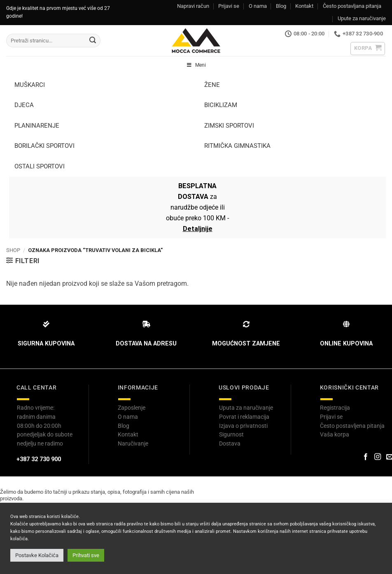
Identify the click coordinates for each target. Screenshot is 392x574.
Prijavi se (229, 6)
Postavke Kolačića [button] (37, 555)
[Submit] (93, 41)
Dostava (230, 443)
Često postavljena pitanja (352, 426)
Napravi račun (193, 6)
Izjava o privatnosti (243, 426)
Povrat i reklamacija (244, 417)
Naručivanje (133, 443)
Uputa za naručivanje (246, 408)
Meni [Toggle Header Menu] (196, 65)
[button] (368, 49)
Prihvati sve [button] (86, 555)
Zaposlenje (132, 408)
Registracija (335, 408)
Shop (13, 250)
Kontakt (304, 6)
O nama (258, 6)
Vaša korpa (335, 434)
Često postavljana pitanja (352, 6)
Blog (281, 6)
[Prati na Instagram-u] (378, 457)
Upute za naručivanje (362, 18)
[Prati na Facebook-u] (365, 457)
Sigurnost (231, 434)
